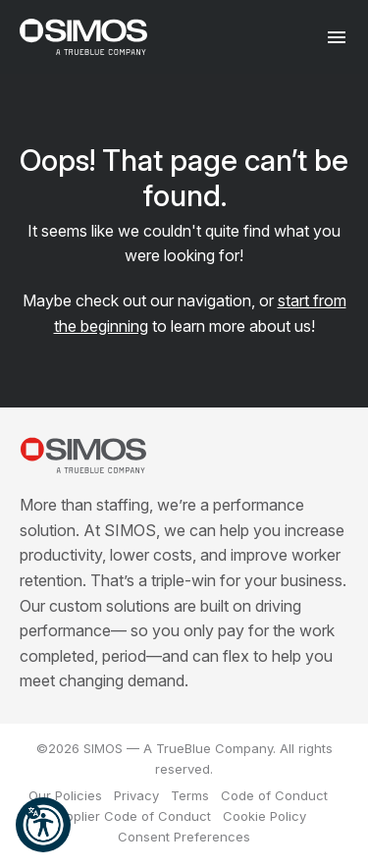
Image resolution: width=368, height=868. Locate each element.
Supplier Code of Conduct (131, 816)
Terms (190, 795)
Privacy (136, 795)
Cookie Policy (264, 816)
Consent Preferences (184, 837)
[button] (43, 825)
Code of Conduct (274, 795)
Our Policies (65, 795)
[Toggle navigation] (336, 37)
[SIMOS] (83, 37)
